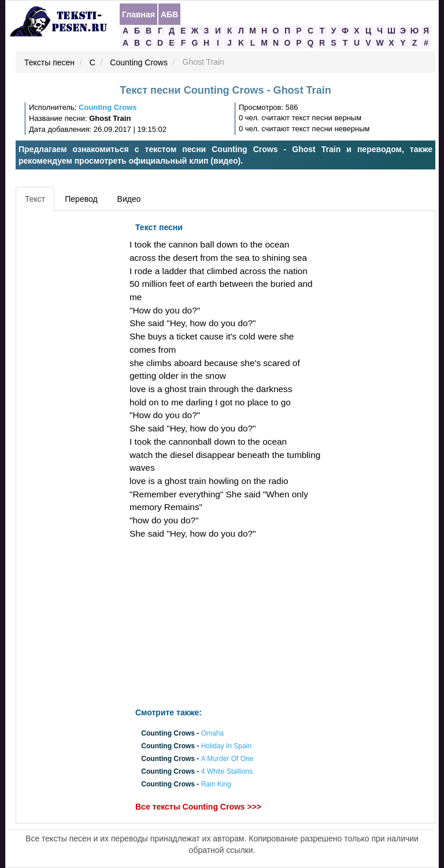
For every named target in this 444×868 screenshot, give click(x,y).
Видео (129, 199)
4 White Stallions (227, 772)
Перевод (81, 199)
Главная (138, 14)
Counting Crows (139, 62)
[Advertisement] (71, 390)
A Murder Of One (227, 759)
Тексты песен (49, 62)
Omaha (212, 733)
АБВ (169, 14)
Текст (35, 199)
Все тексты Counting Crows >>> (198, 807)
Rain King (216, 785)
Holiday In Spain (226, 746)
